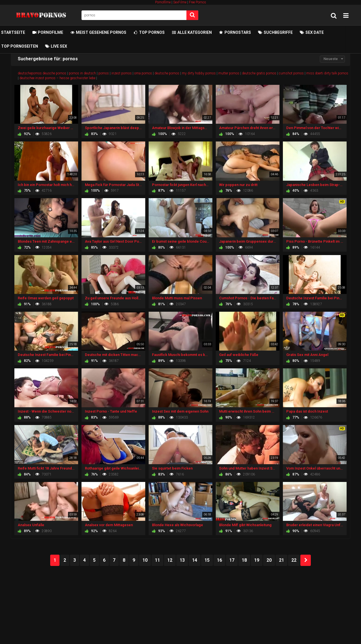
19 (257, 560)
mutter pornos (229, 73)
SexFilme (180, 2)
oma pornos (143, 73)
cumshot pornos (291, 73)
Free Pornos (198, 2)
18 (244, 560)
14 (195, 560)
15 (207, 560)
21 (281, 560)
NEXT (306, 560)
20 (269, 560)
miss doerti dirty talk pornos (327, 73)
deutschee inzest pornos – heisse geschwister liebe (57, 78)
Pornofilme (163, 2)
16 (219, 560)
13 (182, 560)
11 (157, 560)
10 (145, 560)
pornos (104, 73)
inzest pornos (122, 73)
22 (294, 560)
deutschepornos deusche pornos (42, 73)
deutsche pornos (167, 73)
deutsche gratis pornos (259, 73)
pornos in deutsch (82, 73)
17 (232, 560)
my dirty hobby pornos (199, 73)
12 (170, 560)
